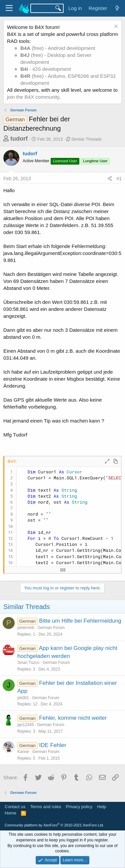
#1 (119, 179)
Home (10, 813)
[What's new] (117, 8)
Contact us (15, 807)
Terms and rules (46, 807)
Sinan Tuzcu (28, 663)
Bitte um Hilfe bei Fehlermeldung (80, 621)
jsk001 (23, 698)
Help (102, 807)
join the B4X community (33, 97)
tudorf (19, 139)
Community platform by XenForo (54, 825)
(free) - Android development (58, 48)
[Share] (110, 179)
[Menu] (9, 8)
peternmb (26, 628)
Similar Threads (86, 139)
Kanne (23, 752)
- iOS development (46, 69)
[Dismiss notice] (115, 27)
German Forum (51, 628)
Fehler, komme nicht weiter (73, 718)
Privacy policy (79, 807)
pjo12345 (25, 725)
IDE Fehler (52, 745)
